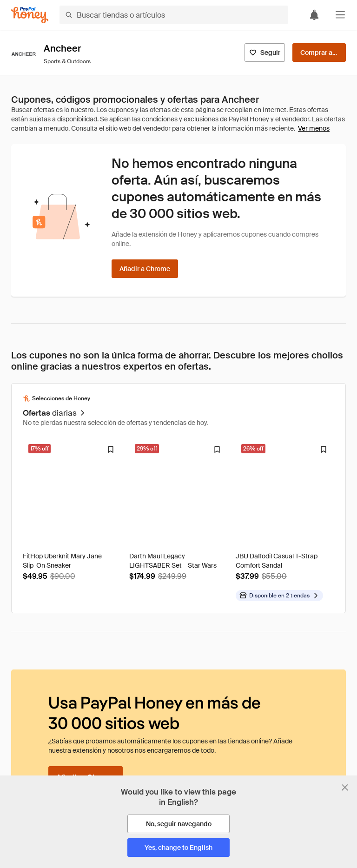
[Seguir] (265, 53)
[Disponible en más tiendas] (279, 596)
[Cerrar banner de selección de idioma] (345, 788)
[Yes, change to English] (178, 848)
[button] (340, 15)
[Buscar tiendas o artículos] (174, 15)
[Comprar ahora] (319, 53)
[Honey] (30, 15)
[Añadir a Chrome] (145, 269)
